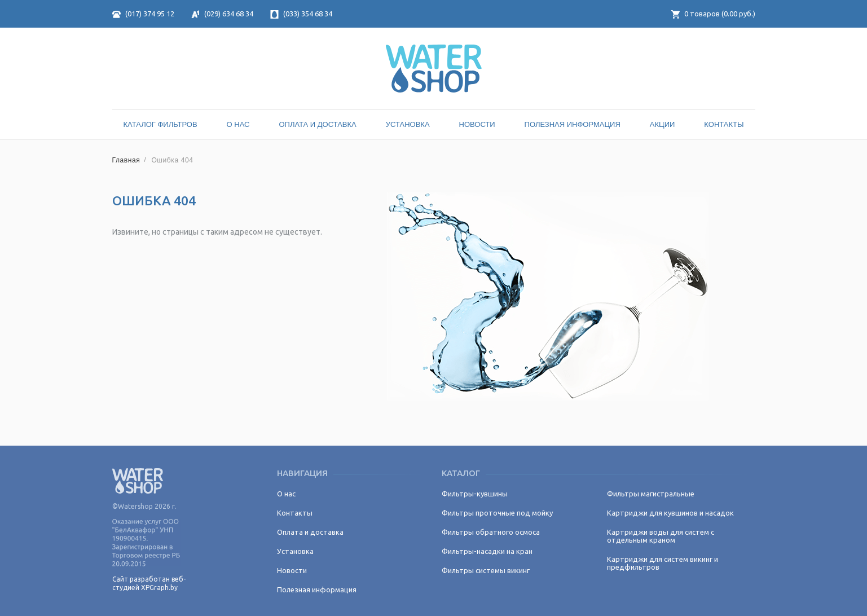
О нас (238, 124)
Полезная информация (573, 124)
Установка (408, 124)
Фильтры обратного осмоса (491, 532)
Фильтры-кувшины (475, 494)
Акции (663, 124)
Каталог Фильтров (160, 124)
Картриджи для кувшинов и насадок (670, 513)
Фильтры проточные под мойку (497, 513)
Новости (477, 124)
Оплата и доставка (317, 124)
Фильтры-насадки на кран (487, 551)
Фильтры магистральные (651, 494)
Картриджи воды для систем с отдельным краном (661, 536)
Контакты (724, 124)
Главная (126, 160)
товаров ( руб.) (713, 14)
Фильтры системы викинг (486, 570)
